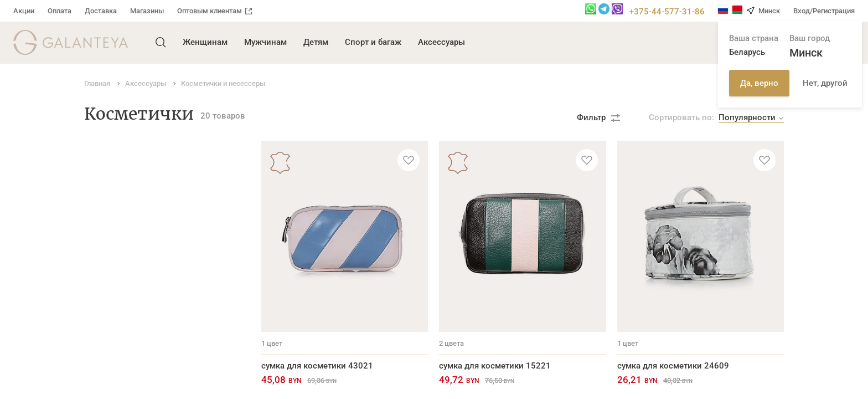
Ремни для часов (118, 351)
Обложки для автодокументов (144, 248)
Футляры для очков (123, 265)
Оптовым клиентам (215, 11)
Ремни (97, 162)
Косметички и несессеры (134, 300)
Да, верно (759, 83)
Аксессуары (441, 42)
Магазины (147, 11)
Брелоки (101, 283)
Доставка (101, 11)
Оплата (60, 11)
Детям (316, 42)
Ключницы (106, 214)
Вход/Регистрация (824, 11)
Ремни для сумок (118, 334)
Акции (24, 11)
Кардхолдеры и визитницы (138, 197)
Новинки (102, 317)
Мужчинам (265, 42)
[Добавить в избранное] (409, 160)
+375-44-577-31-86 (667, 12)
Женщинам (205, 42)
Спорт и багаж (373, 42)
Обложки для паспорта (130, 231)
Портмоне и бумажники (131, 180)
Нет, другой (825, 83)
